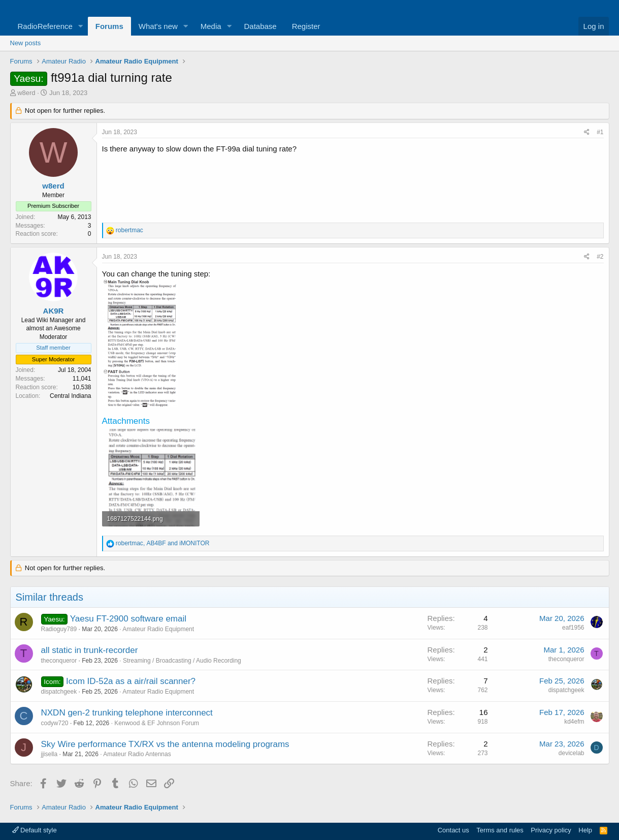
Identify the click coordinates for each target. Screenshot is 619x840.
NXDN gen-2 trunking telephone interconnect (127, 713)
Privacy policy (551, 830)
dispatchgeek (59, 692)
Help (585, 830)
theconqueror (59, 661)
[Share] (587, 132)
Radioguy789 (59, 629)
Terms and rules (500, 830)
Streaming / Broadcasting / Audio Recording (182, 661)
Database (260, 26)
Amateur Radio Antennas (137, 754)
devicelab (572, 753)
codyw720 (55, 723)
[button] (81, 26)
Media (211, 26)
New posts (26, 43)
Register (306, 26)
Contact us (453, 830)
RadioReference (45, 26)
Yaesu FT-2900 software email (128, 619)
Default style (35, 830)
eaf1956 (573, 628)
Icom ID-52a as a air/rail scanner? (131, 681)
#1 (600, 132)
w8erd (26, 93)
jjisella (50, 754)
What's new (158, 26)
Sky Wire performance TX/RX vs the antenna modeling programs (165, 744)
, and (163, 543)
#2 (600, 257)
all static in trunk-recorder (90, 650)
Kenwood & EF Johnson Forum (157, 723)
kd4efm (574, 722)
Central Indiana (70, 396)
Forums (109, 26)
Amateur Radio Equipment (158, 629)
